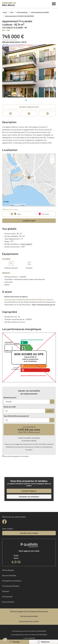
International (7, 596)
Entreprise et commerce (12, 581)
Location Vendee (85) (29, 638)
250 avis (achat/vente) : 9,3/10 (14, 42)
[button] (7, 49)
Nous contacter (8, 602)
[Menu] (54, 4)
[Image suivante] (56, 70)
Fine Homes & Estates (11, 586)
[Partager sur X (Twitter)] (29, 114)
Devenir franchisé (9, 575)
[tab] (26, 100)
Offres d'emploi (8, 570)
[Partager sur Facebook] (11, 114)
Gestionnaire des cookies (29, 621)
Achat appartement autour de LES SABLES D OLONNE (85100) (29, 631)
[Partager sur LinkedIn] (47, 114)
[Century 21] (9, 4)
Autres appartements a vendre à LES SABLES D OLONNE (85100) (29, 634)
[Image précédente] (2, 70)
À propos (6, 591)
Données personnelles (29, 616)
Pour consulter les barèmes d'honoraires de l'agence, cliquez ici (29, 299)
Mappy (23, 205)
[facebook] (4, 522)
